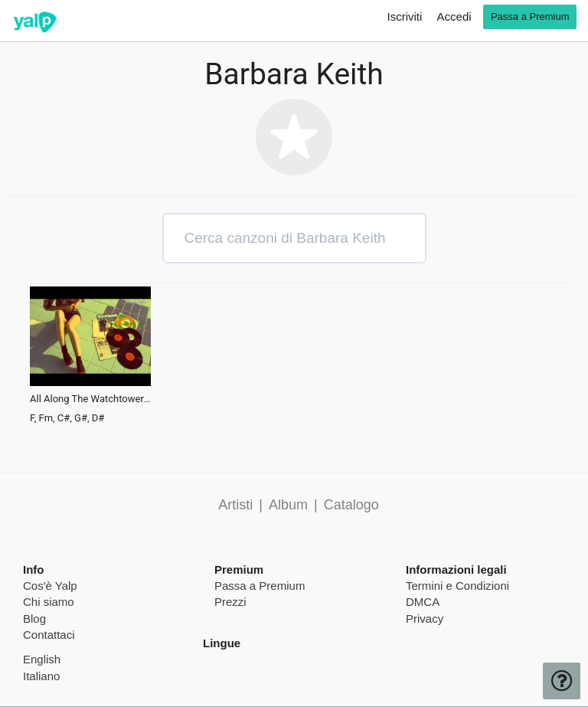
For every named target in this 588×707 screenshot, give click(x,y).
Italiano (41, 676)
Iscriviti (405, 16)
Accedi (454, 16)
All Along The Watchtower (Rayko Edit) (90, 399)
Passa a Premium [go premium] (530, 16)
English (42, 659)
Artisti (235, 505)
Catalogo (351, 505)
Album (288, 505)
